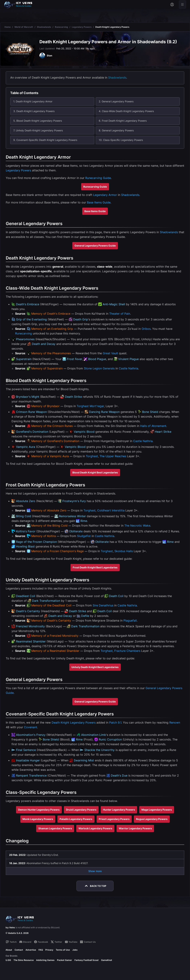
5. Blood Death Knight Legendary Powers (38, 121)
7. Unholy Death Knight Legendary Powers (38, 130)
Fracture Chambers (127, 651)
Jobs (75, 950)
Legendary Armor (105, 195)
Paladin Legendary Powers (76, 819)
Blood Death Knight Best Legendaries (95, 472)
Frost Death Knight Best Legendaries (95, 567)
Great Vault (110, 353)
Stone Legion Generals (99, 368)
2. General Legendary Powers (116, 101)
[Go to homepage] (20, 5)
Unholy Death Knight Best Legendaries (95, 667)
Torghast (83, 406)
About (9, 950)
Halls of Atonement (153, 426)
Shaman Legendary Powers (55, 828)
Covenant (30, 727)
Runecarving (61, 27)
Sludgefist (84, 536)
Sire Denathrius (103, 605)
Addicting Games (45, 960)
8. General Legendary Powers (116, 130)
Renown (175, 722)
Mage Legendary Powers (157, 810)
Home (8, 27)
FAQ (41, 950)
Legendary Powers (82, 27)
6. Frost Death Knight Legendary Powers (123, 121)
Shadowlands (44, 27)
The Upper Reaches (113, 456)
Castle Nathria (128, 368)
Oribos (146, 329)
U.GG (8, 960)
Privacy (49, 950)
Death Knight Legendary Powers (74, 722)
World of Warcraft (24, 27)
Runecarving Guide (98, 178)
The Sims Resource (24, 960)
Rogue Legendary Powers (152, 819)
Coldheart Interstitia (111, 510)
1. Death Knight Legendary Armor (33, 101)
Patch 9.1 (115, 722)
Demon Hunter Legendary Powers (39, 810)
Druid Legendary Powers (81, 810)
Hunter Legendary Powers (119, 810)
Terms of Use (63, 950)
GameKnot (107, 960)
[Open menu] (182, 5)
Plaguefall (130, 620)
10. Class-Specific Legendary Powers (121, 140)
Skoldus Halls (124, 551)
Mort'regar (97, 406)
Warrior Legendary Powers (135, 828)
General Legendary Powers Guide (95, 246)
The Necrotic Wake (137, 526)
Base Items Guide (99, 202)
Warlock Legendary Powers (95, 828)
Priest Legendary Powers (114, 819)
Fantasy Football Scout (87, 960)
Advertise (31, 950)
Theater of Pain (120, 314)
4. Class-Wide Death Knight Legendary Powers (126, 111)
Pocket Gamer (65, 960)
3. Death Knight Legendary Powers (34, 111)
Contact (19, 950)
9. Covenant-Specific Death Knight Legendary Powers (45, 140)
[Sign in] (172, 5)
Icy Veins (10, 927)
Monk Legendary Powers (38, 819)
